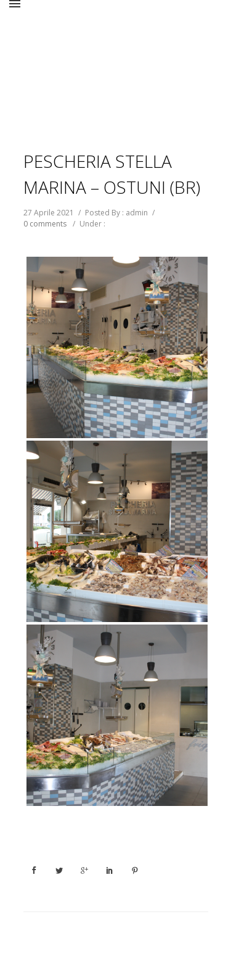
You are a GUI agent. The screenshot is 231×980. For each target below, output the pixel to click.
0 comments (45, 224)
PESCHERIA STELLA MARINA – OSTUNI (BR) (112, 174)
